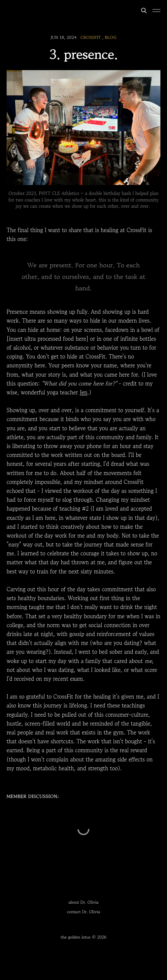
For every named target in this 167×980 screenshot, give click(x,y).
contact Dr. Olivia (84, 912)
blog (110, 37)
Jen (84, 392)
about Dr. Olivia (84, 902)
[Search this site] (144, 11)
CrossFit (91, 37)
